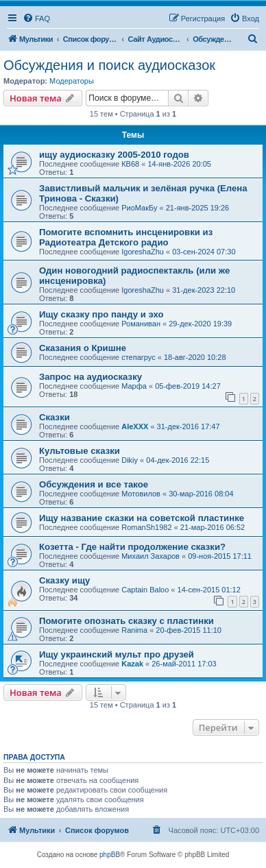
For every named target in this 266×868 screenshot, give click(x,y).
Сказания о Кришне (83, 348)
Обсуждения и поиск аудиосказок (109, 65)
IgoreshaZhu (143, 252)
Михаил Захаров (150, 556)
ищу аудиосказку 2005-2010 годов (114, 155)
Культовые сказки (80, 451)
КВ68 (130, 164)
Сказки (55, 417)
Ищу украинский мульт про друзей (117, 654)
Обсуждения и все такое (94, 484)
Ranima (134, 630)
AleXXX (135, 426)
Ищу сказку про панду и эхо (101, 314)
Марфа (134, 386)
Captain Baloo (145, 590)
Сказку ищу (64, 580)
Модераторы (72, 81)
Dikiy (130, 460)
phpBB (110, 855)
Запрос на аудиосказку (90, 377)
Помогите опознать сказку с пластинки (126, 621)
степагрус (138, 357)
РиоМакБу (139, 208)
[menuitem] (36, 19)
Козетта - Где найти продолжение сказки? (132, 547)
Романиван (141, 324)
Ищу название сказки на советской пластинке (142, 518)
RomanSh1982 (146, 527)
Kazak (132, 664)
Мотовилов (141, 494)
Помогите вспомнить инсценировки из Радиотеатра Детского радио (126, 237)
